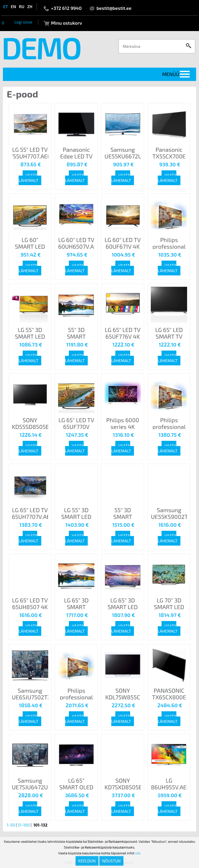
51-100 (24, 825)
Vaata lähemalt (28, 178)
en (13, 7)
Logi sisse (23, 22)
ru (21, 7)
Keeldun (87, 861)
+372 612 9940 (66, 8)
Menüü (171, 74)
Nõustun (112, 861)
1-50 (11, 825)
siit (138, 853)
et (6, 7)
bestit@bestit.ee (114, 8)
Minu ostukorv (66, 23)
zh (30, 7)
